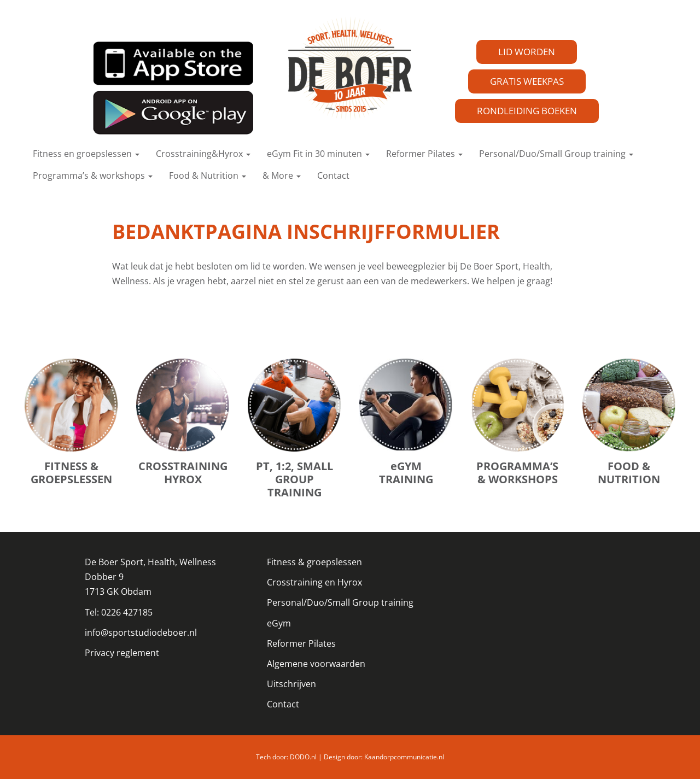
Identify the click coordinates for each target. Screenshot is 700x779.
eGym (279, 623)
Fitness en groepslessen (86, 154)
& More (282, 175)
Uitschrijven (291, 684)
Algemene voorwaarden (316, 664)
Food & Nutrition (208, 175)
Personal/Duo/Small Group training (556, 154)
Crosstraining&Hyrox (203, 154)
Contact (333, 175)
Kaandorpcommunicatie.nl (404, 757)
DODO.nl (303, 757)
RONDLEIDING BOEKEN (527, 111)
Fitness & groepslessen (314, 562)
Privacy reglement (122, 653)
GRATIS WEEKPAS (527, 81)
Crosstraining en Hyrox (314, 582)
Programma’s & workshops (93, 175)
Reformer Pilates (424, 154)
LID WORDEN (527, 52)
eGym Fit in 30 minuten (318, 154)
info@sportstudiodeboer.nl (141, 632)
